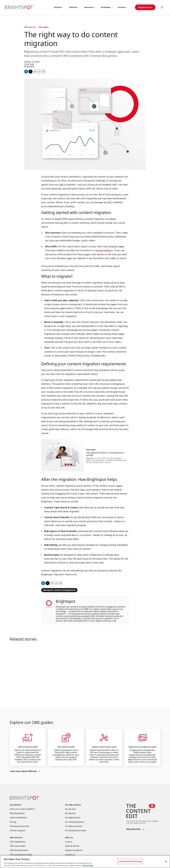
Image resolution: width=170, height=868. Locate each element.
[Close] (166, 861)
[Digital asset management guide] (142, 738)
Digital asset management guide (142, 747)
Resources (89, 7)
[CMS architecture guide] (28, 738)
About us (69, 838)
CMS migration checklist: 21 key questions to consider (105, 454)
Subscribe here (133, 829)
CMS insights (44, 27)
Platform (58, 7)
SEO (110, 202)
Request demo (145, 7)
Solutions (73, 7)
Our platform (16, 805)
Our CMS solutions (73, 805)
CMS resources (30, 27)
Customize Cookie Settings (130, 861)
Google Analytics (104, 250)
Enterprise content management (59, 590)
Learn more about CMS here (23, 771)
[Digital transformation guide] (104, 738)
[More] (63, 7)
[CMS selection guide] (66, 738)
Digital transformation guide (104, 747)
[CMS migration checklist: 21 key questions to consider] (63, 455)
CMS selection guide (66, 747)
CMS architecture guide (28, 747)
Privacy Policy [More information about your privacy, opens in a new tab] (88, 865)
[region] (85, 862)
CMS (61, 185)
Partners (122, 7)
